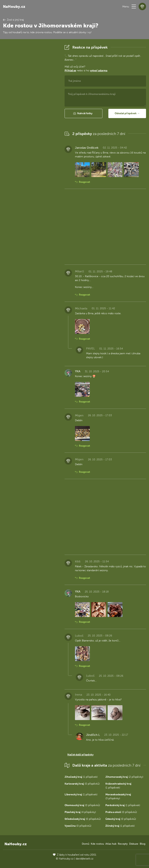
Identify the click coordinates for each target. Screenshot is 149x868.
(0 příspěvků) (82, 784)
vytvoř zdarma (99, 71)
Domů (86, 844)
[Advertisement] (31, 99)
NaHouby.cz (14, 6)
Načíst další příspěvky (80, 755)
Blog (143, 844)
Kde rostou (97, 844)
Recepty (123, 844)
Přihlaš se (70, 71)
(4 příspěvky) (80, 812)
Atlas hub (111, 844)
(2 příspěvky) (124, 777)
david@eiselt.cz (85, 859)
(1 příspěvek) (81, 777)
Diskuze (134, 844)
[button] (134, 6)
